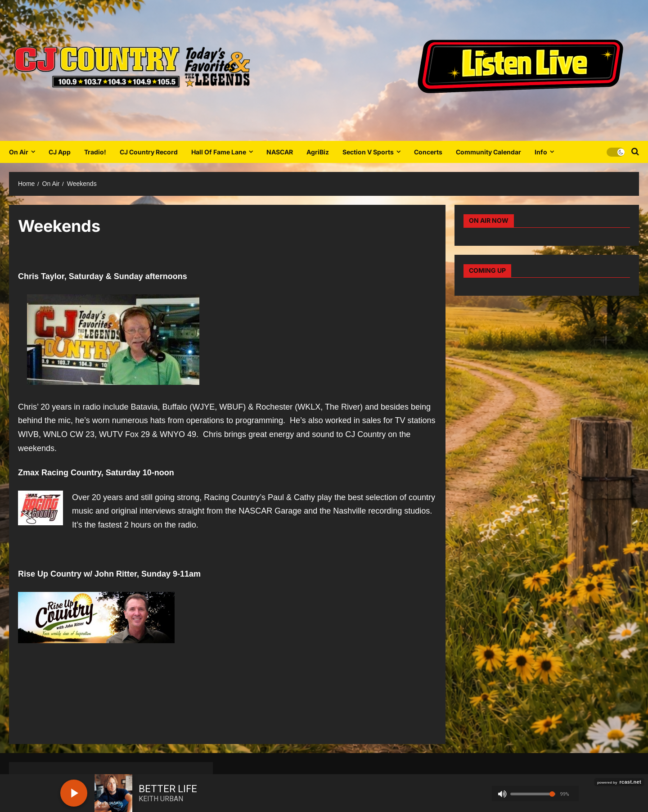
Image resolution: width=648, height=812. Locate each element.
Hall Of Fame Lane (219, 152)
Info (541, 152)
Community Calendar (488, 152)
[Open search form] (635, 152)
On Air (19, 152)
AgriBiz (318, 152)
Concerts (428, 152)
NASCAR (280, 152)
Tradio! (95, 152)
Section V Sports (368, 152)
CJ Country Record (149, 152)
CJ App (60, 152)
